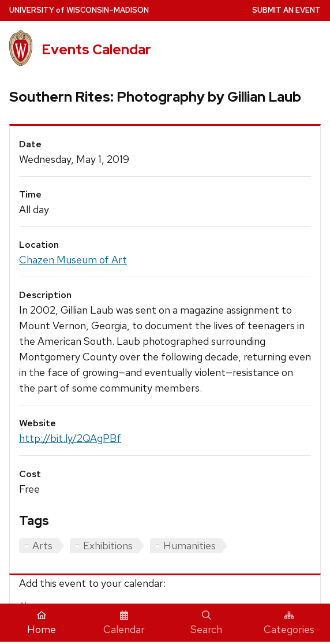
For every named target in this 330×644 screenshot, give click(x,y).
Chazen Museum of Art (73, 260)
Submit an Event (286, 10)
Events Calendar (96, 49)
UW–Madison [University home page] (79, 10)
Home (42, 623)
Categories (289, 623)
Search (206, 623)
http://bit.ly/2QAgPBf (70, 438)
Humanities (190, 546)
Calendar (124, 623)
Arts (42, 546)
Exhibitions (108, 546)
